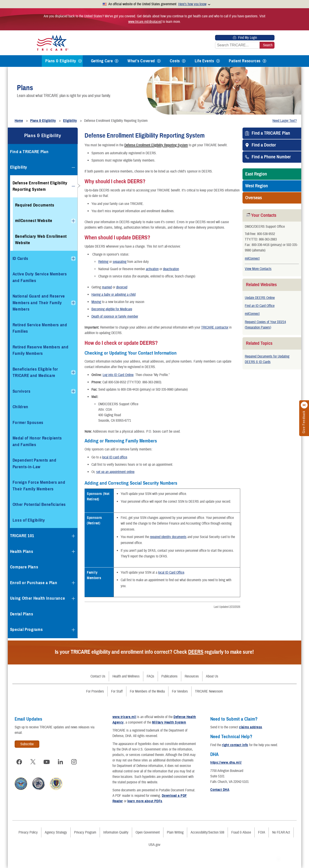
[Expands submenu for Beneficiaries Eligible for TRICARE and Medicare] (73, 372)
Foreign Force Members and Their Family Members (39, 486)
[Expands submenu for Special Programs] (73, 630)
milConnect (252, 259)
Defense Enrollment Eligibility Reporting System (156, 145)
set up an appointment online (115, 472)
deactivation (171, 269)
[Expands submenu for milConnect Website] (73, 221)
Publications (169, 676)
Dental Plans (22, 614)
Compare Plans (24, 567)
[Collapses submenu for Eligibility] (73, 167)
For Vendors (180, 691)
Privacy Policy (28, 832)
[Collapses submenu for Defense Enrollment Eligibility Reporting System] (73, 186)
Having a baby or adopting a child (113, 295)
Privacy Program (85, 832)
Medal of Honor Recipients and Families (37, 441)
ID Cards (20, 258)
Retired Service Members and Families (40, 328)
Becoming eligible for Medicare (112, 309)
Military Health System (169, 722)
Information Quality (116, 832)
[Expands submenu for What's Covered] (159, 61)
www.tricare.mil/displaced (145, 22)
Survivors (22, 391)
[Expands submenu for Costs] (184, 61)
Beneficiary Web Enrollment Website (41, 240)
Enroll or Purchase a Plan (34, 583)
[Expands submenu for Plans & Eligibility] (80, 61)
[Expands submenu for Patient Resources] (264, 61)
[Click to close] (304, 405)
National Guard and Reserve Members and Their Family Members (39, 303)
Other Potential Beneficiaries (39, 504)
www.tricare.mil (124, 717)
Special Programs (27, 629)
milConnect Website (34, 221)
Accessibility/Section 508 (207, 832)
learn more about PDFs (145, 801)
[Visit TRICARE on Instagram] (74, 762)
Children (20, 407)
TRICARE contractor (215, 327)
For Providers (95, 691)
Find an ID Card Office (260, 306)
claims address (251, 727)
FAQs (151, 676)
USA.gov (154, 845)
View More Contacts (258, 269)
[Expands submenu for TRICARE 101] (73, 536)
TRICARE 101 (22, 536)
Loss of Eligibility (29, 520)
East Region (256, 174)
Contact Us (98, 676)
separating (120, 262)
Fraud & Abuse (241, 832)
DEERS (196, 652)
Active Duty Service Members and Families (40, 277)
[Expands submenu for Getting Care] (117, 61)
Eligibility (19, 167)
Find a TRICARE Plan (271, 133)
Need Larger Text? (285, 121)
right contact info (235, 745)
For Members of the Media (147, 691)
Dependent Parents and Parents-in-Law (35, 463)
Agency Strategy (56, 832)
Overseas (254, 198)
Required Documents (35, 205)
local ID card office (115, 457)
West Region (257, 186)
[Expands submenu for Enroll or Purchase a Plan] (73, 583)
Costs (175, 61)
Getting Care (102, 61)
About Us (212, 676)
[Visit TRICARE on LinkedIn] (60, 762)
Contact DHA (220, 790)
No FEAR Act (281, 832)
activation (152, 269)
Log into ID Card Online (118, 375)
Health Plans (22, 551)
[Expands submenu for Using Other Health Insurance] (73, 599)
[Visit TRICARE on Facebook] (19, 762)
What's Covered (141, 61)
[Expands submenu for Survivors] (73, 391)
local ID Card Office (171, 573)
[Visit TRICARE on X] (33, 762)
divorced (122, 287)
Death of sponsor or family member (115, 316)
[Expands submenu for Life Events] (218, 61)
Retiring (103, 262)
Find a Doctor (264, 145)
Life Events (204, 61)
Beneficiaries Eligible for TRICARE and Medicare (35, 372)
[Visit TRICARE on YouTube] (47, 762)
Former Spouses (28, 422)
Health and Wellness (126, 676)
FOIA (262, 832)
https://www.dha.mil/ (226, 763)
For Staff (117, 691)
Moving (96, 302)
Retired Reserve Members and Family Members (41, 350)
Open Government (148, 832)
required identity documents (168, 537)
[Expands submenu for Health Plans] (73, 552)
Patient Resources (245, 61)
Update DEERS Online (260, 298)
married (107, 287)
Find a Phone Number (271, 157)
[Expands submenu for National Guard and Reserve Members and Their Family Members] (73, 303)
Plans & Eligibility (61, 61)
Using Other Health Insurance (38, 598)
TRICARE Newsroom (209, 691)
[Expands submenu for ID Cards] (73, 259)
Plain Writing (175, 832)
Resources (192, 676)
